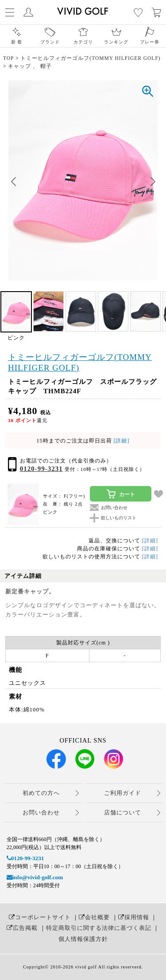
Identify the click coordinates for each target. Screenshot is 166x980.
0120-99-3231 (41, 469)
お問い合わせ (41, 812)
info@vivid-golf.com (35, 877)
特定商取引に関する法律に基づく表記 (99, 928)
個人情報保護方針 (83, 939)
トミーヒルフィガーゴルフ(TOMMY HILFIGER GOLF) (80, 362)
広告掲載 (22, 928)
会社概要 (94, 917)
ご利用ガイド (123, 793)
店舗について (123, 812)
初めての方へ (41, 793)
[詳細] (121, 441)
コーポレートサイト (40, 917)
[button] (153, 182)
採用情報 (134, 917)
